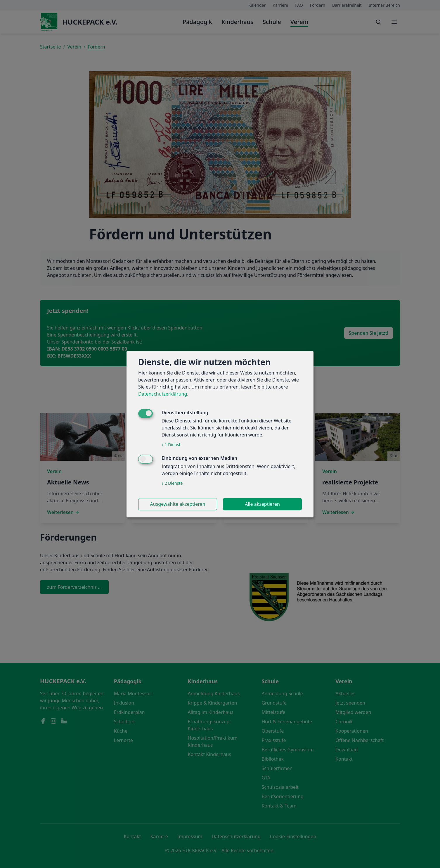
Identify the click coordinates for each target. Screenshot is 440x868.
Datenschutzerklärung (163, 394)
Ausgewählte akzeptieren (178, 504)
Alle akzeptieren (262, 504)
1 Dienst (171, 445)
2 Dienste (172, 483)
